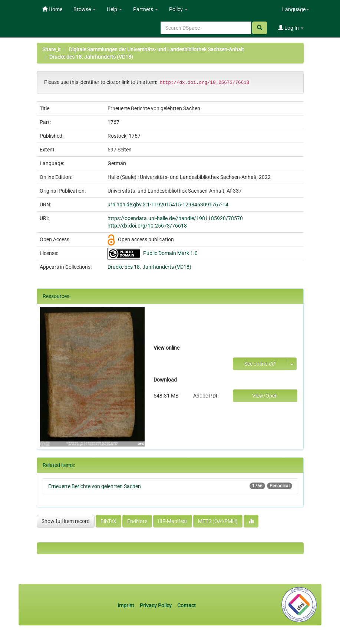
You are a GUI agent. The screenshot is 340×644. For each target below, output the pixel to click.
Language (296, 9)
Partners (146, 9)
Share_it (52, 49)
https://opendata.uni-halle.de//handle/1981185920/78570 (175, 218)
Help (114, 9)
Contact (186, 605)
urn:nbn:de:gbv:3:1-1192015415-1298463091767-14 (168, 205)
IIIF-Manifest (173, 521)
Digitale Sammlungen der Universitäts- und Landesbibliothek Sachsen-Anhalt (156, 49)
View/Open (265, 396)
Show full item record (66, 521)
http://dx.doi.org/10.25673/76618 (147, 226)
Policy (178, 9)
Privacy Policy (156, 605)
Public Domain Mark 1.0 (170, 253)
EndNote (137, 521)
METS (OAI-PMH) (218, 521)
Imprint (126, 605)
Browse (85, 9)
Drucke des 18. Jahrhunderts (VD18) (91, 57)
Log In (291, 28)
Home (52, 9)
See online (260, 364)
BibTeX (108, 521)
